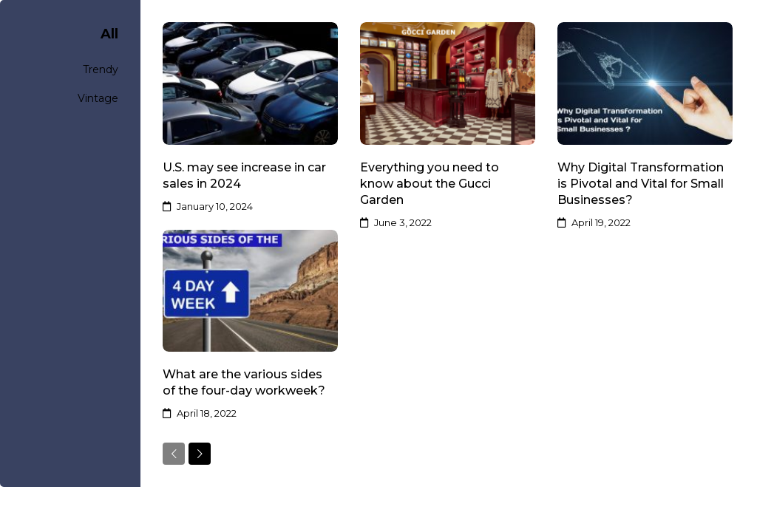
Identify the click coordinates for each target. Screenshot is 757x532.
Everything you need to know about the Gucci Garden (430, 184)
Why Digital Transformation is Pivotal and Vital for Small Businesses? (641, 184)
